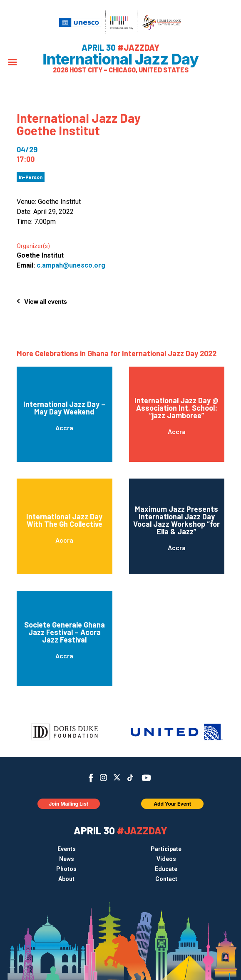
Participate (166, 849)
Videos (166, 859)
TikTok (130, 778)
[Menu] (12, 63)
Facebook (91, 778)
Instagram (103, 778)
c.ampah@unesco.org (71, 265)
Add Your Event (172, 804)
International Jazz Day (120, 59)
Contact (166, 879)
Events (67, 849)
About (66, 879)
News (67, 859)
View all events (46, 301)
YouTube (146, 778)
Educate (166, 869)
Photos (66, 869)
